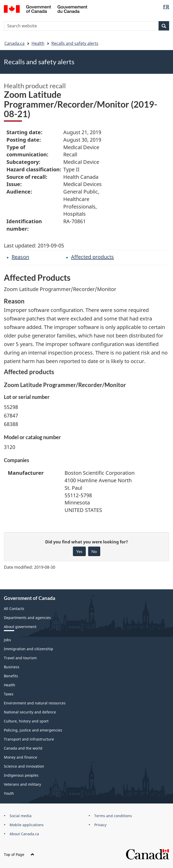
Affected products (92, 257)
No (94, 551)
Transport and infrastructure (29, 739)
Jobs (7, 640)
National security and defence (30, 712)
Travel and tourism (20, 658)
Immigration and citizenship (29, 649)
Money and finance (21, 757)
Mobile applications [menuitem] (27, 825)
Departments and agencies (27, 618)
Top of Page (19, 854)
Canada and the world (23, 748)
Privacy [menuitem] (100, 825)
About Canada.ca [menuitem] (24, 834)
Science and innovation (24, 766)
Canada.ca (14, 43)
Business (12, 667)
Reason (20, 257)
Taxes (9, 694)
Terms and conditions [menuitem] (113, 816)
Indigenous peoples (21, 775)
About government (20, 627)
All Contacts (14, 609)
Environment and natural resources (35, 703)
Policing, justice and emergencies (33, 730)
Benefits (11, 676)
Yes (79, 551)
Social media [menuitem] (21, 816)
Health (38, 43)
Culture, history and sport (26, 721)
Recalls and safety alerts (75, 43)
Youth (9, 793)
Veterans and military (22, 784)
